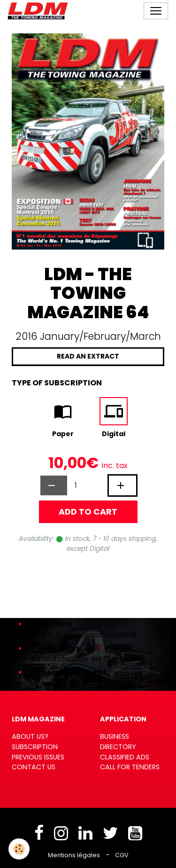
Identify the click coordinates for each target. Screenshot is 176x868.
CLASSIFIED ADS (125, 757)
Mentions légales (74, 855)
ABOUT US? (30, 736)
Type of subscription (57, 383)
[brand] (40, 11)
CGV (122, 855)
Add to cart (88, 512)
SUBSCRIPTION (35, 747)
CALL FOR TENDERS (130, 767)
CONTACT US (34, 767)
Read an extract (88, 356)
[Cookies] (19, 849)
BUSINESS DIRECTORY (118, 742)
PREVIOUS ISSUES (38, 757)
